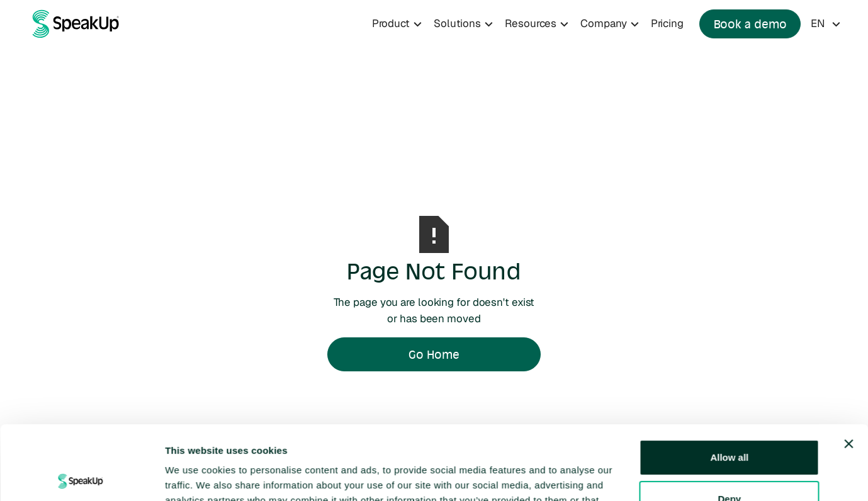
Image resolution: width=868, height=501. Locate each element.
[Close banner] (848, 370)
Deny (729, 425)
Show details (194, 476)
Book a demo (750, 24)
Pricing (667, 23)
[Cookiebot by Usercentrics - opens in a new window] (82, 476)
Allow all (729, 384)
